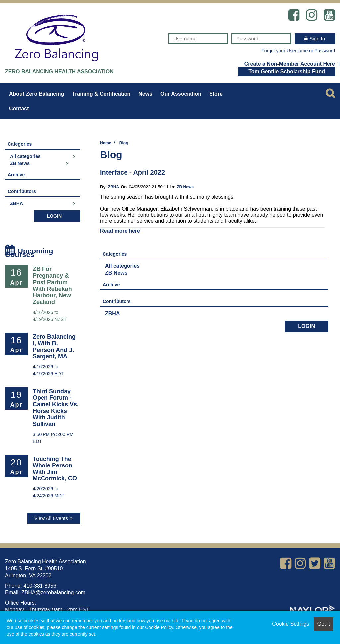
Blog (124, 143)
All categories (122, 266)
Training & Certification (101, 94)
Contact (19, 109)
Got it (324, 624)
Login (307, 326)
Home (105, 143)
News (145, 94)
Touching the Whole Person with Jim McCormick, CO (55, 469)
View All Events (51, 518)
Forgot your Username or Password (298, 51)
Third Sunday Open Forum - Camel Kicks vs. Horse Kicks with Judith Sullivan (56, 408)
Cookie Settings (291, 624)
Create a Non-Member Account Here (290, 64)
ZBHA (113, 187)
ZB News (185, 187)
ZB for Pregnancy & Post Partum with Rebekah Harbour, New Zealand (52, 286)
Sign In (317, 39)
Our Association (181, 94)
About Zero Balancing (37, 94)
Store (216, 94)
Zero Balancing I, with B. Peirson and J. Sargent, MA (54, 347)
